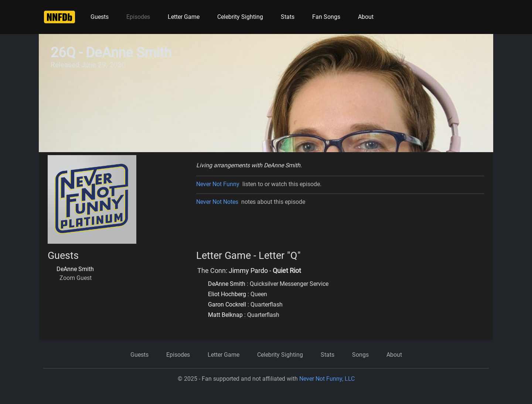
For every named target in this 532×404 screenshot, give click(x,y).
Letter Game (184, 17)
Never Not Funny (218, 184)
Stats (288, 17)
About (366, 17)
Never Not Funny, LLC (327, 379)
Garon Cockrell (227, 304)
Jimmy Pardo (248, 271)
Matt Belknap (225, 315)
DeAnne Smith (75, 269)
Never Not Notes (217, 202)
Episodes (138, 17)
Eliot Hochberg (227, 294)
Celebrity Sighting (240, 17)
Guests (100, 17)
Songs (360, 355)
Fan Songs (326, 17)
